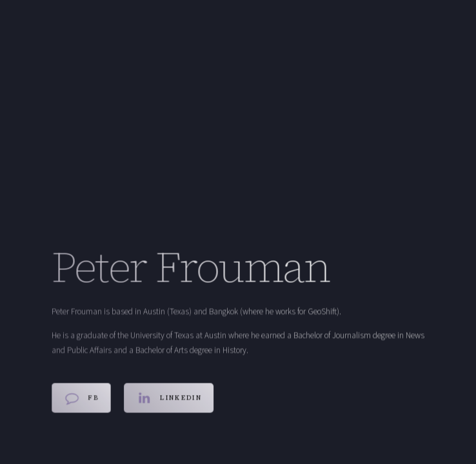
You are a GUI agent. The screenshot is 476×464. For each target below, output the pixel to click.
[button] (81, 398)
